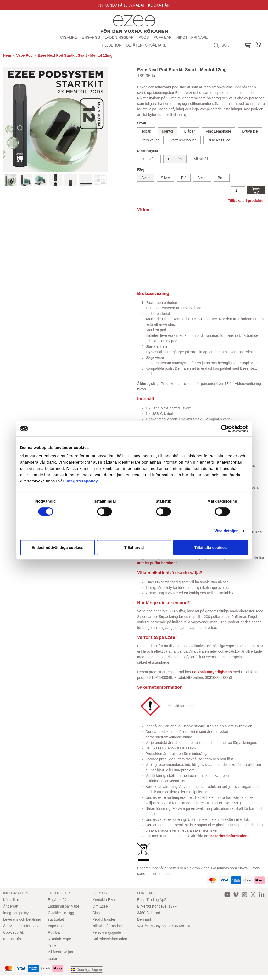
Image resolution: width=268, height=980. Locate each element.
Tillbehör (111, 45)
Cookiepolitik (13, 932)
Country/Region (89, 970)
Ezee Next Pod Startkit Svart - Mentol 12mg (75, 55)
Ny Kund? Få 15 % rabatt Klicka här (134, 5)
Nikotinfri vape (192, 37)
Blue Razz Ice (219, 140)
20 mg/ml (149, 159)
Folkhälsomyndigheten (212, 672)
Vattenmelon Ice (183, 140)
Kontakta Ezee (104, 900)
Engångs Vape (60, 900)
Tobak (146, 131)
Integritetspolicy (16, 913)
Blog (96, 913)
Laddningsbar (119, 37)
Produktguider (104, 919)
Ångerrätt (11, 906)
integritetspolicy (82, 481)
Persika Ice (150, 140)
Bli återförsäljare (146, 45)
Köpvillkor (11, 900)
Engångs (91, 37)
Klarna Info (12, 939)
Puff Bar (162, 37)
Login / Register (258, 44)
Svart (146, 178)
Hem (7, 55)
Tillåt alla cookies (211, 547)
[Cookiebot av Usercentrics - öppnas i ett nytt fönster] (225, 429)
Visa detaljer (226, 531)
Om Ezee (100, 906)
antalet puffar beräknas (157, 563)
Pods (144, 37)
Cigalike (69, 37)
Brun (222, 178)
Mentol (167, 131)
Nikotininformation (107, 926)
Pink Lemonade (218, 131)
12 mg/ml (175, 159)
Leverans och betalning (22, 919)
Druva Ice (250, 131)
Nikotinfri (200, 159)
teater (53, 959)
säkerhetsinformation (229, 836)
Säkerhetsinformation (110, 939)
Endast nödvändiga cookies (57, 547)
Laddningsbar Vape (64, 906)
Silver (166, 178)
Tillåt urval (134, 547)
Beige (202, 178)
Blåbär (189, 131)
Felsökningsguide (107, 932)
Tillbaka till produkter (246, 201)
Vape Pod (24, 55)
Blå (184, 178)
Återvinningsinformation (22, 926)
